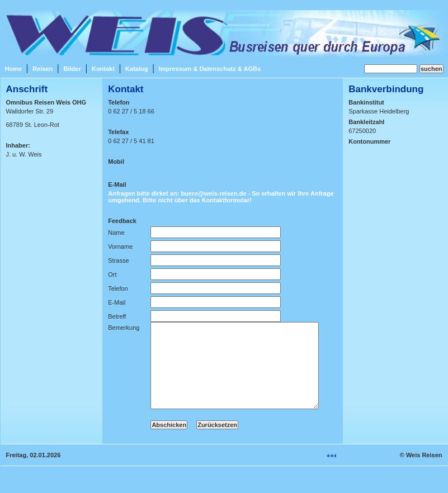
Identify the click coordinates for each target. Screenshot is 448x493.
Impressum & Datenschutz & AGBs (210, 69)
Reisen (43, 69)
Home (14, 69)
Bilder (72, 69)
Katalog (136, 69)
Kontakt (103, 69)
